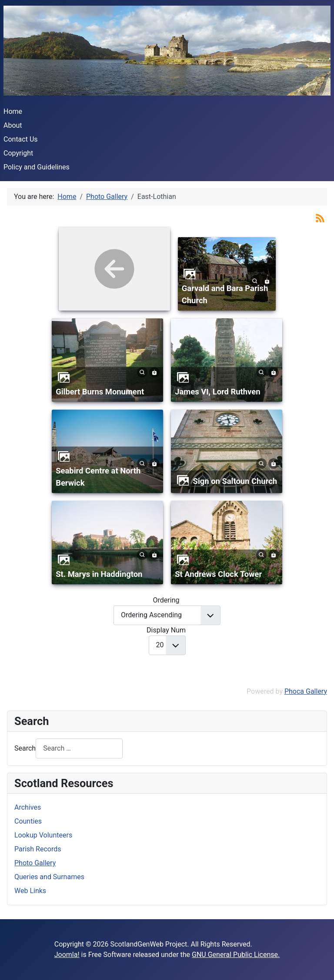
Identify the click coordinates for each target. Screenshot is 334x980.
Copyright (18, 153)
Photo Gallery (35, 863)
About (13, 125)
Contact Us (21, 139)
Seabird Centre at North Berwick (98, 477)
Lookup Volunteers (43, 835)
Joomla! (67, 955)
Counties (28, 821)
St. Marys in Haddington (99, 574)
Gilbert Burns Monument (100, 392)
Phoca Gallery (306, 691)
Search (25, 748)
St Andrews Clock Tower (218, 574)
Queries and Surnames (49, 877)
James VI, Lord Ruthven (217, 392)
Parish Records (38, 849)
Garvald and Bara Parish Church (225, 294)
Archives (28, 807)
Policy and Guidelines (37, 167)
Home (13, 111)
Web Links (30, 891)
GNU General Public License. (236, 955)
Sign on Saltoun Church (235, 481)
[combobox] (79, 748)
